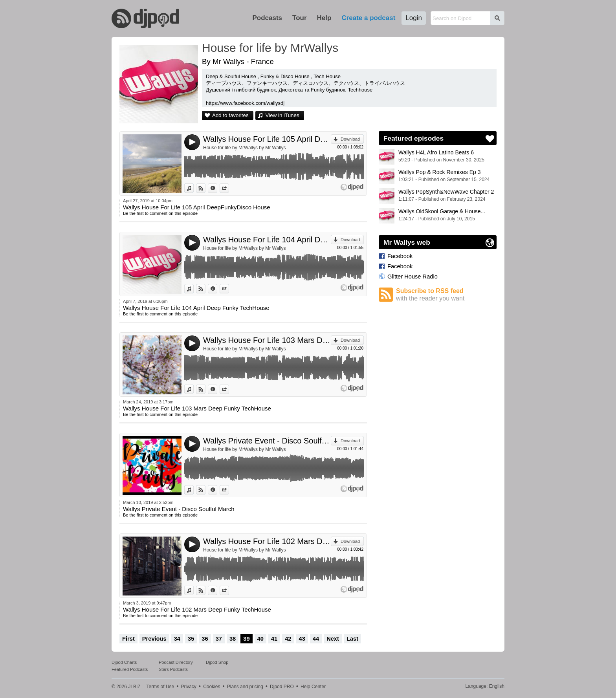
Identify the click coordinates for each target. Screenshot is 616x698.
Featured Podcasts (130, 669)
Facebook (400, 256)
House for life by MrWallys (270, 48)
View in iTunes (282, 115)
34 (177, 639)
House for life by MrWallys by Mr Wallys (244, 148)
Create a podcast (368, 18)
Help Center (313, 687)
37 (219, 639)
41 (274, 639)
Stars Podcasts (173, 669)
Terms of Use (160, 687)
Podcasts (267, 18)
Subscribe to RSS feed (446, 295)
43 (302, 639)
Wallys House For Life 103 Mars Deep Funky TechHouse (267, 340)
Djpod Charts (124, 662)
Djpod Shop (217, 662)
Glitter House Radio (412, 277)
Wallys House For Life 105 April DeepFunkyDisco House (267, 139)
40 (260, 639)
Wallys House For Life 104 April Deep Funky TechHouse (267, 240)
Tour (300, 18)
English (497, 686)
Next (333, 639)
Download (350, 139)
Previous (154, 639)
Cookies (212, 687)
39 (246, 639)
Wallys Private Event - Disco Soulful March (267, 441)
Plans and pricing (245, 687)
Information (217, 188)
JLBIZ (134, 687)
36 (205, 639)
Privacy (189, 687)
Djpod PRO (282, 687)
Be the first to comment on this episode (160, 213)
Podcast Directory (176, 662)
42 (288, 639)
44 (316, 639)
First (128, 639)
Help (324, 18)
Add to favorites (230, 115)
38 (233, 639)
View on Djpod (205, 188)
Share (229, 188)
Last (352, 639)
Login (414, 18)
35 (191, 639)
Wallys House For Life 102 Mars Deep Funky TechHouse (267, 541)
